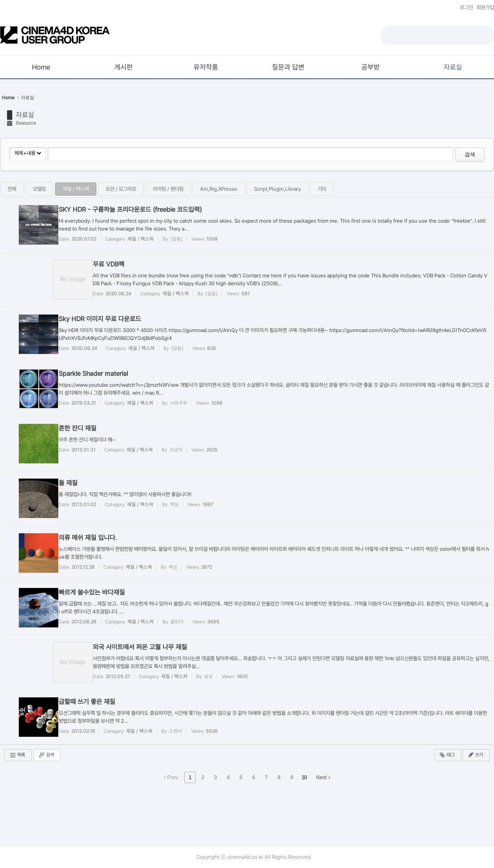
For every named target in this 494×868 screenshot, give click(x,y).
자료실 (28, 98)
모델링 (39, 189)
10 (304, 777)
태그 (447, 755)
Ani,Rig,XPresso (219, 189)
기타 (322, 189)
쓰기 (475, 755)
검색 (470, 154)
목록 (17, 755)
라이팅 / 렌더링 (168, 189)
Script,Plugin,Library (277, 189)
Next (323, 777)
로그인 (466, 7)
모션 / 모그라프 (121, 189)
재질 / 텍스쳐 (76, 189)
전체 (12, 189)
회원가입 (485, 7)
